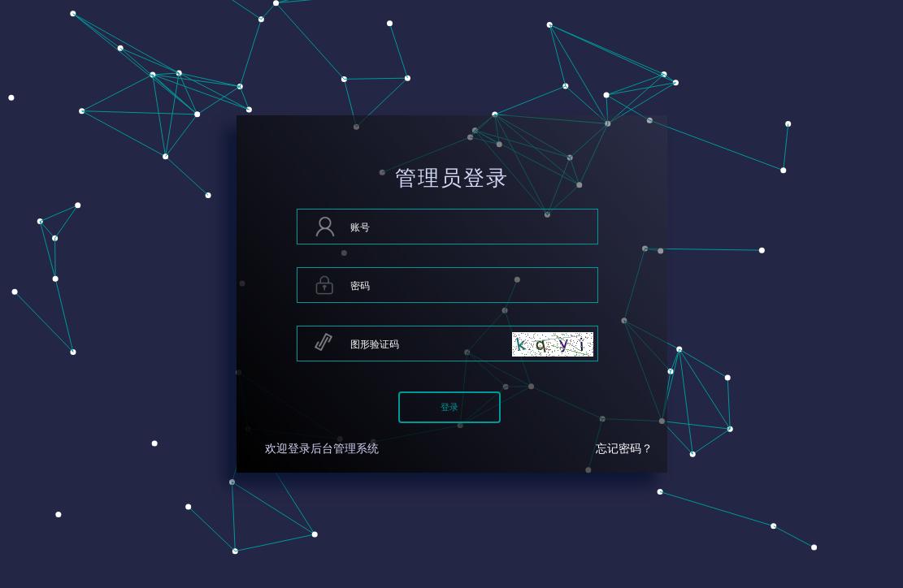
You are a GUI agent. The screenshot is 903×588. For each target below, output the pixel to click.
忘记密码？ (624, 449)
